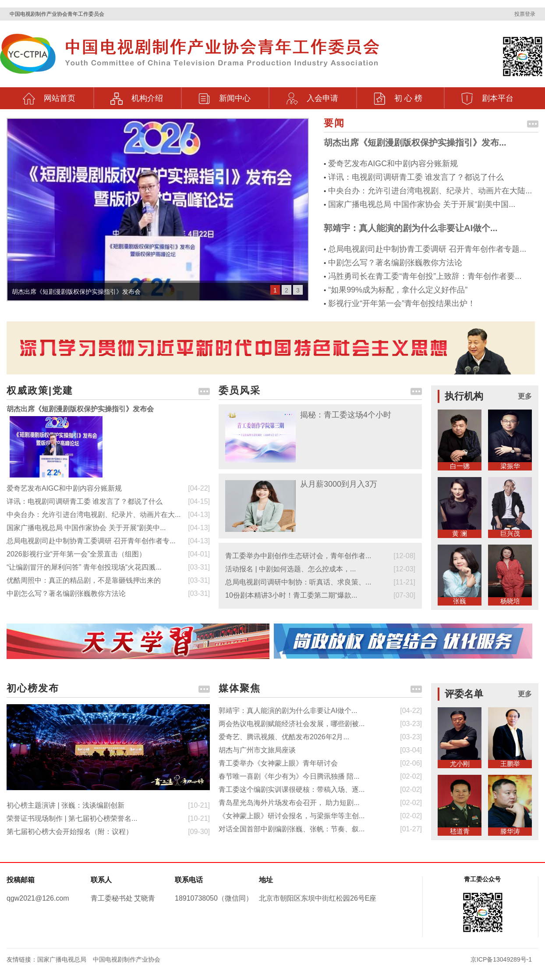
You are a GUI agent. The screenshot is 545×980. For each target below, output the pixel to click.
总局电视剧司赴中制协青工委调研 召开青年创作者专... (91, 541)
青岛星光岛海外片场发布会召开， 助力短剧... (289, 803)
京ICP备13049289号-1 (501, 959)
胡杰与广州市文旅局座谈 (257, 750)
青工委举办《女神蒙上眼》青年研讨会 (278, 763)
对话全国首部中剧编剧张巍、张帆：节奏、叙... (292, 829)
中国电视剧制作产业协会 (127, 959)
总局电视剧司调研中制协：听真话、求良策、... (298, 582)
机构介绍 (137, 96)
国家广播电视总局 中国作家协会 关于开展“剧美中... (86, 528)
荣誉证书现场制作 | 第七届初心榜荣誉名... (72, 818)
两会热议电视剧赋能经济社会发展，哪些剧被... (292, 724)
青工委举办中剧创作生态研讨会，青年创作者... (298, 556)
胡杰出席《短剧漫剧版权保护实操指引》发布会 (80, 409)
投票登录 (525, 14)
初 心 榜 (398, 96)
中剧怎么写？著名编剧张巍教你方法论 (395, 263)
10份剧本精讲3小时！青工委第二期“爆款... (291, 595)
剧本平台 (487, 96)
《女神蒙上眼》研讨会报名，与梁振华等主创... (292, 816)
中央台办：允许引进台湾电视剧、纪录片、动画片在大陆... (430, 191)
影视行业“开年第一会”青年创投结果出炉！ (402, 303)
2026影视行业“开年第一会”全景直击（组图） (76, 554)
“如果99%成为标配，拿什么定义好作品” (398, 290)
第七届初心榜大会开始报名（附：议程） (70, 832)
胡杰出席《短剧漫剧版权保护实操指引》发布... (415, 143)
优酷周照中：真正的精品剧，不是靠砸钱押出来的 (84, 580)
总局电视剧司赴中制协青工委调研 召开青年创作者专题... (427, 249)
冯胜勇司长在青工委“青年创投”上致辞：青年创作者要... (425, 276)
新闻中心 (224, 96)
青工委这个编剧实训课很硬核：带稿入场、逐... (292, 789)
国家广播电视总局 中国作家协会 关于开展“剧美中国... (422, 204)
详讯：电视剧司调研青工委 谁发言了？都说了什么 (416, 177)
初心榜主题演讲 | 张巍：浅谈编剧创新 (65, 805)
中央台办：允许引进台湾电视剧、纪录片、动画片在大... (94, 515)
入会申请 (312, 96)
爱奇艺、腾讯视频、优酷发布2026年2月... (284, 737)
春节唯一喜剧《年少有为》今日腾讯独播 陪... (289, 776)
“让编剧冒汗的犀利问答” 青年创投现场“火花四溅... (84, 567)
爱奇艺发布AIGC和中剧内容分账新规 (393, 164)
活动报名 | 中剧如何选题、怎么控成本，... (290, 569)
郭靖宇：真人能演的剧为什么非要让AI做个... (411, 228)
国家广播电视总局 (62, 959)
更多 (525, 396)
